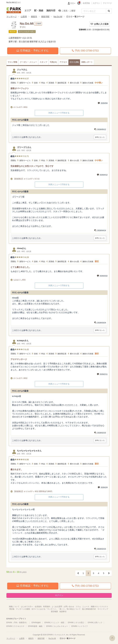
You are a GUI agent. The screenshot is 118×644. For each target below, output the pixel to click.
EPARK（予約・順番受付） (17, 623)
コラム (78, 607)
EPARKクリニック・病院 (54, 623)
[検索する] (109, 11)
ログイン (96, 3)
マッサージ (12, 17)
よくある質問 (57, 607)
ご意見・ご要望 (67, 11)
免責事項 (63, 612)
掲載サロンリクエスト (100, 607)
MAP (38, 24)
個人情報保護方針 (89, 609)
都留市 (34, 17)
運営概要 (54, 612)
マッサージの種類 (23, 609)
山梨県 (24, 17)
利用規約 (47, 607)
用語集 (12, 609)
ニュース (86, 607)
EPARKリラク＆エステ (14, 10)
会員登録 (86, 3)
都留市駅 (45, 17)
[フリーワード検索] (94, 11)
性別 (73, 3)
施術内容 (51, 10)
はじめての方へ (27, 607)
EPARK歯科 (36, 623)
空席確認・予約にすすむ (33, 51)
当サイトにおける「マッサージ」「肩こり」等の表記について (56, 609)
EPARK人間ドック (95, 623)
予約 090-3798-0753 (85, 51)
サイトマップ (103, 609)
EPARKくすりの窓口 (76, 623)
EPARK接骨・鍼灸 (35, 626)
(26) (53, 62)
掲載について (14, 607)
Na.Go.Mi (58, 17)
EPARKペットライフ (80, 626)
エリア (28, 10)
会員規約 (38, 607)
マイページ (107, 3)
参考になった (100, 137)
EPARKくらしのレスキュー (57, 626)
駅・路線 (39, 10)
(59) (74, 62)
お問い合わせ (69, 607)
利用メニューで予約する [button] (59, 113)
